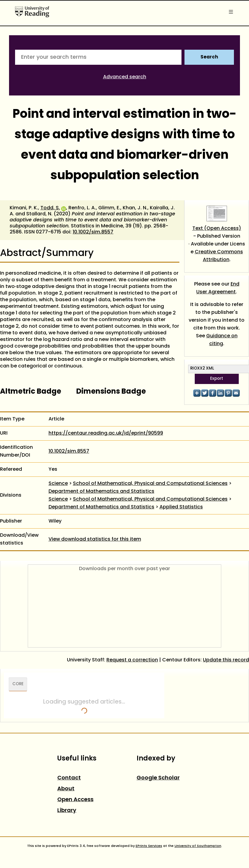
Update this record (226, 660)
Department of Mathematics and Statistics (101, 492)
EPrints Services (149, 846)
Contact (69, 778)
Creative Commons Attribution (219, 256)
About (66, 789)
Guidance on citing (222, 340)
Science (58, 484)
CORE (18, 684)
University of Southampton (198, 846)
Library (67, 811)
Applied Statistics (181, 507)
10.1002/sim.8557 (93, 232)
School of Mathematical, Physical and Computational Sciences (150, 484)
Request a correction (132, 660)
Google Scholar (158, 778)
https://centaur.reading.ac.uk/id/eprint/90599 (106, 433)
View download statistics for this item (95, 539)
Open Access (75, 800)
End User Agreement (218, 288)
